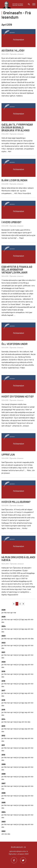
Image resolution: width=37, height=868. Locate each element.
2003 (3, 822)
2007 (3, 783)
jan (3, 612)
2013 (3, 726)
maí (15, 612)
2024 (4, 626)
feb (6, 612)
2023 (3, 636)
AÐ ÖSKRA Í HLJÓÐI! (13, 50)
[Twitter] (23, 860)
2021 (3, 652)
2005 (3, 802)
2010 (3, 755)
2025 (3, 617)
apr (12, 612)
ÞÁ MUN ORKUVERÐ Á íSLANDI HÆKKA (18, 559)
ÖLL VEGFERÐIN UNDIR (15, 344)
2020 (3, 662)
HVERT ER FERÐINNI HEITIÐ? (18, 396)
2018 (3, 681)
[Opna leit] (28, 4)
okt (29, 619)
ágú (23, 619)
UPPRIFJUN (8, 455)
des (3, 622)
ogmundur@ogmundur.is (19, 851)
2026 (3, 610)
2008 (3, 774)
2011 (3, 745)
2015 (3, 710)
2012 (3, 736)
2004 (4, 812)
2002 (3, 831)
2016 (3, 700)
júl (20, 619)
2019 (3, 671)
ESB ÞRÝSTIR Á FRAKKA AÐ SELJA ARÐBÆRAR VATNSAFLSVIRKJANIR (17, 270)
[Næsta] (23, 604)
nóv (32, 619)
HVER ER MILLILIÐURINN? (16, 502)
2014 (3, 719)
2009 (3, 764)
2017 (3, 690)
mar (9, 612)
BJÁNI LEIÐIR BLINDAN (14, 180)
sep (26, 619)
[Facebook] (14, 860)
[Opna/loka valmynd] (34, 4)
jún (18, 619)
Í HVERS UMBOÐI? (11, 222)
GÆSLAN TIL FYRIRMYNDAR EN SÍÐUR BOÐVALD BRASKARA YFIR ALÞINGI (17, 127)
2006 (3, 793)
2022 (3, 643)
